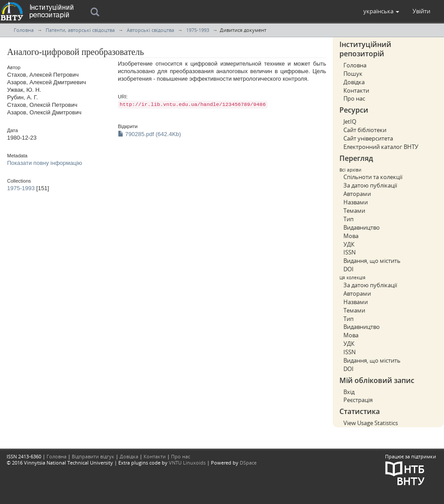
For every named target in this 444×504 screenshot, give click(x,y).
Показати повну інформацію (45, 163)
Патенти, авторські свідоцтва (80, 30)
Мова (351, 236)
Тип (349, 219)
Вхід (349, 392)
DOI (349, 269)
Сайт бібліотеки (365, 130)
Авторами (357, 194)
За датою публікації (370, 185)
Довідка (354, 82)
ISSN (350, 252)
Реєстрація (358, 400)
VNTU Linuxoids (187, 463)
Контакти (356, 90)
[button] (381, 11)
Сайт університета (368, 138)
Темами (354, 211)
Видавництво (362, 227)
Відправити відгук (93, 456)
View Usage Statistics (371, 423)
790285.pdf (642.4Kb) (149, 134)
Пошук (353, 74)
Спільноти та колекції (373, 177)
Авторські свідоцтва (150, 30)
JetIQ (350, 121)
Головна (24, 30)
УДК (349, 244)
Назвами (356, 202)
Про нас (354, 98)
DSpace (248, 463)
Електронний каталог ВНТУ (381, 147)
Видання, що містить (372, 261)
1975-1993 (198, 30)
